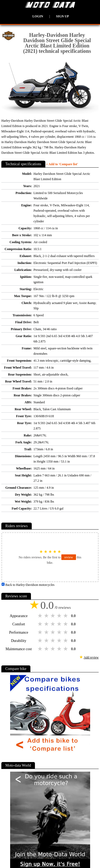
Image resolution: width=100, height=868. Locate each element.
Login (38, 16)
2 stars (47, 616)
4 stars (60, 616)
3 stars (53, 616)
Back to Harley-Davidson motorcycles (28, 585)
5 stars (66, 616)
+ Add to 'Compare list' (62, 164)
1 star (41, 616)
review (69, 557)
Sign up (62, 16)
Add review (91, 657)
